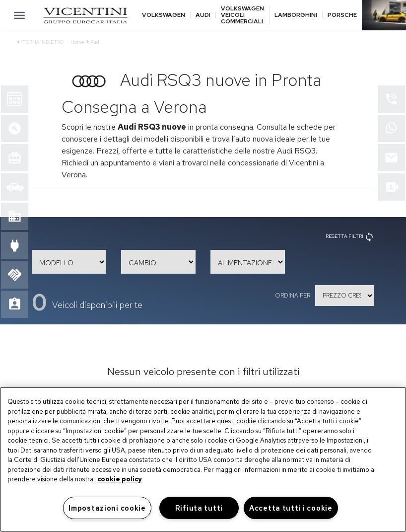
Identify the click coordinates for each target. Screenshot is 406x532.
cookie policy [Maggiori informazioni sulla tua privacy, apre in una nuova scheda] (120, 479)
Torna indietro (40, 42)
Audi (203, 15)
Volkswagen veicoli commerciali (242, 15)
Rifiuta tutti (199, 508)
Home (77, 42)
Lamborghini (296, 15)
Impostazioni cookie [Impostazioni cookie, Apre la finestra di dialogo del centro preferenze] (107, 508)
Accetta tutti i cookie (291, 508)
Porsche (342, 15)
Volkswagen (164, 15)
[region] (203, 459)
